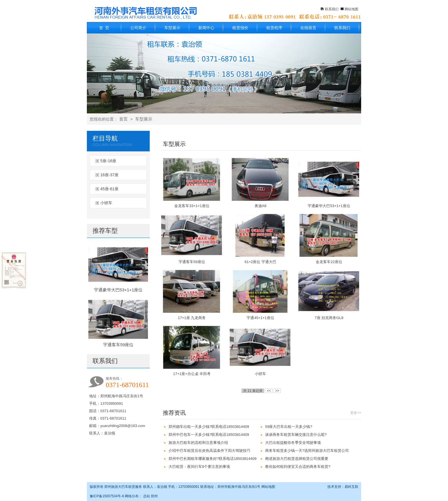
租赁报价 (240, 28)
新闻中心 (206, 28)
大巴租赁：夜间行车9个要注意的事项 (199, 467)
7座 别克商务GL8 (329, 318)
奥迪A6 (261, 206)
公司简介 (138, 28)
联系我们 (332, 9)
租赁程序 (274, 28)
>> (277, 391)
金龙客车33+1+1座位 (192, 206)
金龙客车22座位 (329, 262)
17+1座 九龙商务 (192, 318)
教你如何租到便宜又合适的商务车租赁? (298, 467)
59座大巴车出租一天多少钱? (289, 427)
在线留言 (308, 28)
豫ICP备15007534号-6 (107, 496)
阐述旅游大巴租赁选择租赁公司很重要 (297, 459)
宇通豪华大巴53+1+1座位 (118, 290)
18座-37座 (109, 175)
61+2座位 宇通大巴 (260, 262)
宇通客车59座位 (118, 345)
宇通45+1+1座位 (260, 318)
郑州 (154, 496)
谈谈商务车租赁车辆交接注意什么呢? (296, 435)
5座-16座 (108, 161)
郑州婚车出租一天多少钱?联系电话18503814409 (209, 427)
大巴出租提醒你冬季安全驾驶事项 (293, 443)
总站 (147, 496)
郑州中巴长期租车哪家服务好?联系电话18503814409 (213, 459)
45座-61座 (109, 189)
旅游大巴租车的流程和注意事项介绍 (198, 443)
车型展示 (172, 28)
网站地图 (351, 9)
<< (269, 391)
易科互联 (351, 487)
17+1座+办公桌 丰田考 (192, 374)
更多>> (356, 413)
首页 (123, 119)
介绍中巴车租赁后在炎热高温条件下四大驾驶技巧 (209, 451)
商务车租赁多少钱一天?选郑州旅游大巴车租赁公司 (307, 451)
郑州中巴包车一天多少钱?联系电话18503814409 (209, 435)
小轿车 (106, 203)
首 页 (104, 28)
